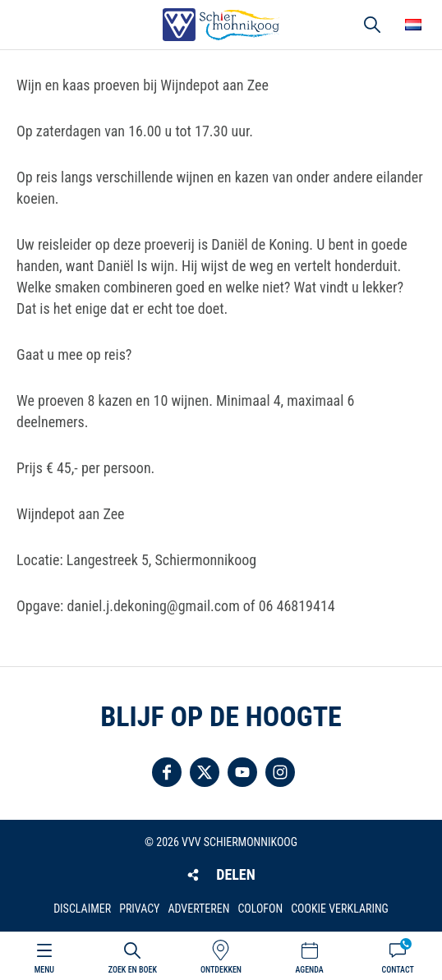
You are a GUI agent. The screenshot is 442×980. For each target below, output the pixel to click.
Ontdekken (221, 970)
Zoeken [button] (372, 25)
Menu (44, 970)
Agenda (309, 970)
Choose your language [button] (413, 25)
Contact (398, 970)
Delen (235, 874)
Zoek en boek (133, 970)
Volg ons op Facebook (167, 772)
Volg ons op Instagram (280, 772)
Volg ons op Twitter (205, 772)
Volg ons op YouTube (242, 772)
